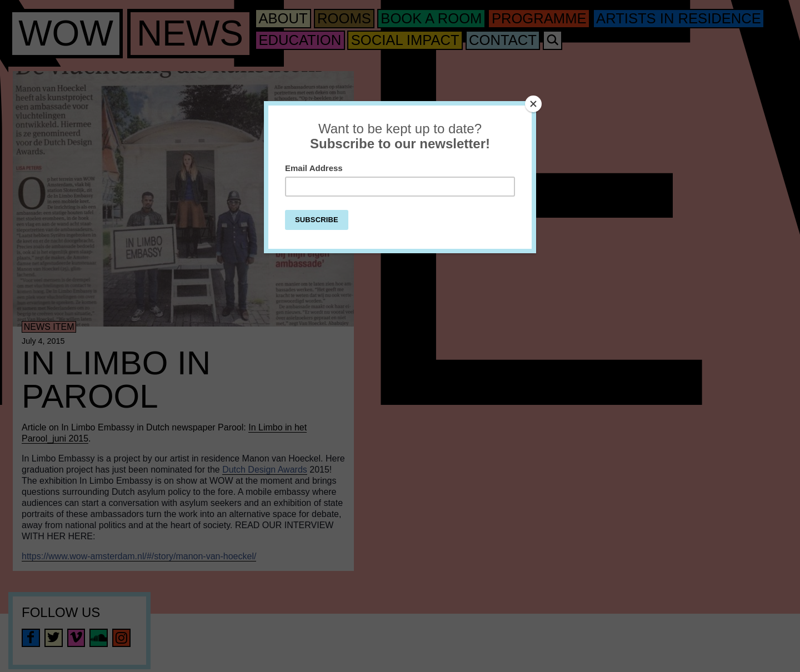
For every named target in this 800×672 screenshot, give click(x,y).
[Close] (533, 104)
